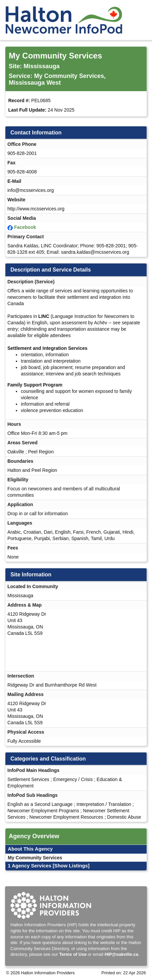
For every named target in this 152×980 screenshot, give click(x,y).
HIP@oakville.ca (121, 954)
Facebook (25, 227)
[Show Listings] (71, 866)
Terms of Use (73, 954)
